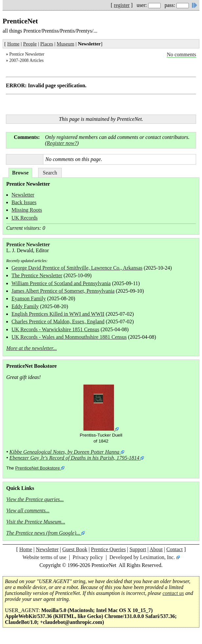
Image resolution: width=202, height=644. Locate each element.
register (122, 5)
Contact (174, 549)
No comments (181, 54)
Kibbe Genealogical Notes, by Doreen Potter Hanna (65, 452)
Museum (66, 44)
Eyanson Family (29, 298)
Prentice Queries (108, 549)
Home (13, 44)
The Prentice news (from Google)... (43, 533)
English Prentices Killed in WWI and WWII (58, 314)
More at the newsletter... (32, 348)
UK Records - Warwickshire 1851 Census (55, 329)
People (30, 44)
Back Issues (24, 202)
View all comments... (28, 510)
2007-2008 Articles (26, 60)
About (156, 549)
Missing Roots (27, 210)
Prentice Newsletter (27, 54)
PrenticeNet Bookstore (37, 468)
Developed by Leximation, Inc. (142, 557)
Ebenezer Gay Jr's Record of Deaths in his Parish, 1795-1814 (75, 458)
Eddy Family (25, 306)
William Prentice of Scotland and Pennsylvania (61, 283)
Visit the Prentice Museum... (36, 522)
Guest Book (75, 549)
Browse (20, 173)
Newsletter (23, 195)
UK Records (25, 218)
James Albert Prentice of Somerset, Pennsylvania (63, 291)
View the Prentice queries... (35, 499)
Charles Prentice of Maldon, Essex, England (58, 322)
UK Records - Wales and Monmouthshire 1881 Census (69, 337)
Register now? (62, 143)
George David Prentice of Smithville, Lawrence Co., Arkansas (77, 268)
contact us (173, 593)
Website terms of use (44, 557)
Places (47, 44)
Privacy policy (88, 557)
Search (50, 173)
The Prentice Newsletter (37, 275)
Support (138, 549)
